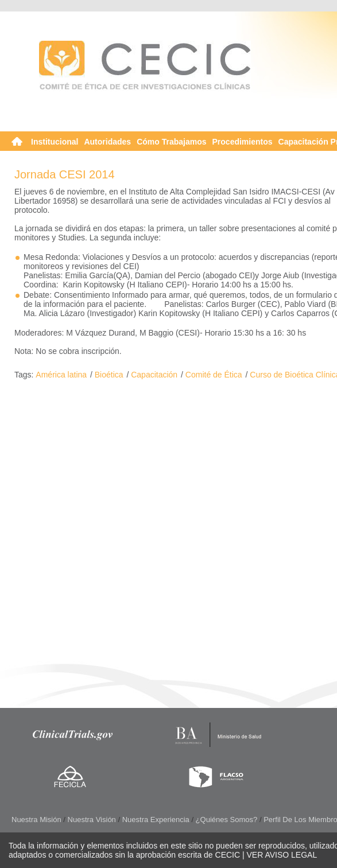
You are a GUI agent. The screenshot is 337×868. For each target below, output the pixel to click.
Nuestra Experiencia (156, 820)
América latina (61, 375)
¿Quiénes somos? (227, 820)
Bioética (109, 375)
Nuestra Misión (36, 820)
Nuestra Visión (92, 820)
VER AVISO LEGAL (282, 855)
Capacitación (154, 375)
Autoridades (107, 142)
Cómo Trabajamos (171, 142)
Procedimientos (243, 142)
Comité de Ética (214, 375)
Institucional (55, 142)
